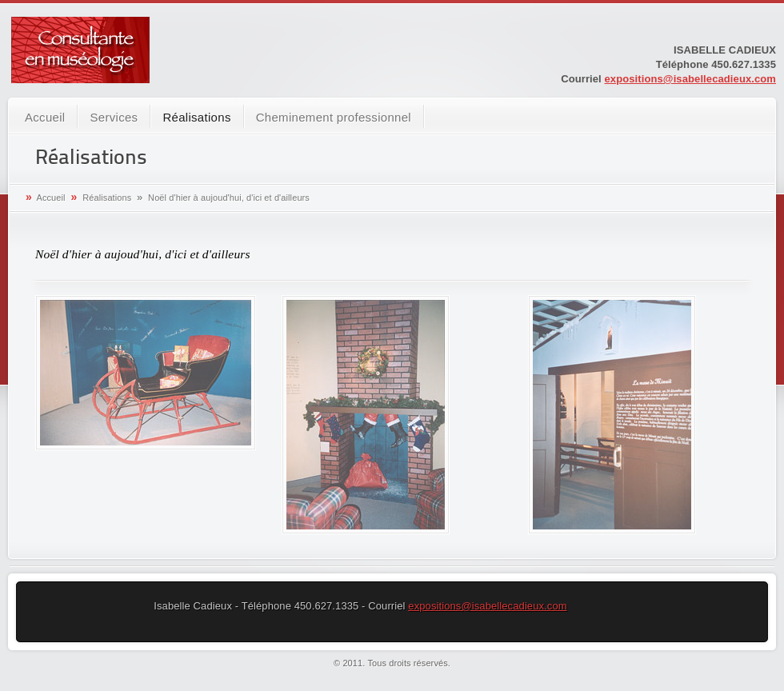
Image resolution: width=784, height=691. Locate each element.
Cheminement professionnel (334, 117)
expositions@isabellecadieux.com (690, 79)
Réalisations (196, 117)
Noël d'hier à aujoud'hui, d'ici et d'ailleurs (229, 198)
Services (114, 117)
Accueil (45, 117)
